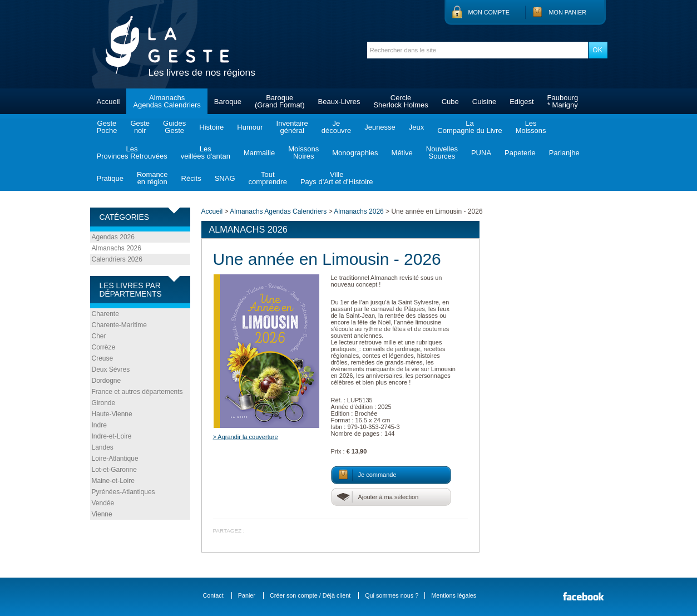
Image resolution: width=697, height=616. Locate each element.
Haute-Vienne (112, 414)
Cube (450, 102)
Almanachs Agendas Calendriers (278, 211)
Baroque (228, 102)
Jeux (416, 127)
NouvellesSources (442, 152)
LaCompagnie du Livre (469, 127)
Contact (213, 595)
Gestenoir (140, 127)
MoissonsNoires (303, 152)
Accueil (108, 102)
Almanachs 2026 (117, 248)
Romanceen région (152, 178)
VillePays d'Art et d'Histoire (337, 178)
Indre (99, 425)
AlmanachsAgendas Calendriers (167, 101)
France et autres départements (137, 392)
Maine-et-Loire (113, 481)
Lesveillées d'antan (206, 152)
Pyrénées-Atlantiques (123, 492)
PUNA (481, 153)
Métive (402, 153)
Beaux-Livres (339, 102)
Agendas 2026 (113, 237)
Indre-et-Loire (112, 436)
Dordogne (107, 381)
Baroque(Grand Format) (280, 101)
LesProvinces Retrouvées (132, 152)
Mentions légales (454, 595)
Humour (250, 127)
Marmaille (259, 153)
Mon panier (568, 12)
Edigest (521, 102)
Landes (103, 447)
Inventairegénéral (292, 127)
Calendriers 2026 (117, 259)
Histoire (211, 127)
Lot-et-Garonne (114, 470)
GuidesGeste (174, 127)
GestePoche (107, 127)
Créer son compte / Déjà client (310, 595)
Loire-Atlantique (115, 459)
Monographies (355, 153)
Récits (191, 178)
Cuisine (484, 102)
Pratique (110, 178)
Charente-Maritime (119, 325)
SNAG (225, 178)
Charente (105, 314)
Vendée (103, 503)
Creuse (103, 358)
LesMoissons (531, 127)
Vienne (102, 514)
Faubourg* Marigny (563, 101)
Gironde (104, 403)
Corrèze (104, 347)
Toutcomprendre (268, 178)
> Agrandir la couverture (246, 437)
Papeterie (520, 153)
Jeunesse (380, 127)
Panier (247, 595)
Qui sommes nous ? (392, 595)
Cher (99, 336)
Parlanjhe (564, 153)
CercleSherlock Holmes (401, 101)
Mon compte (489, 12)
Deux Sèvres (111, 369)
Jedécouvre (336, 127)
